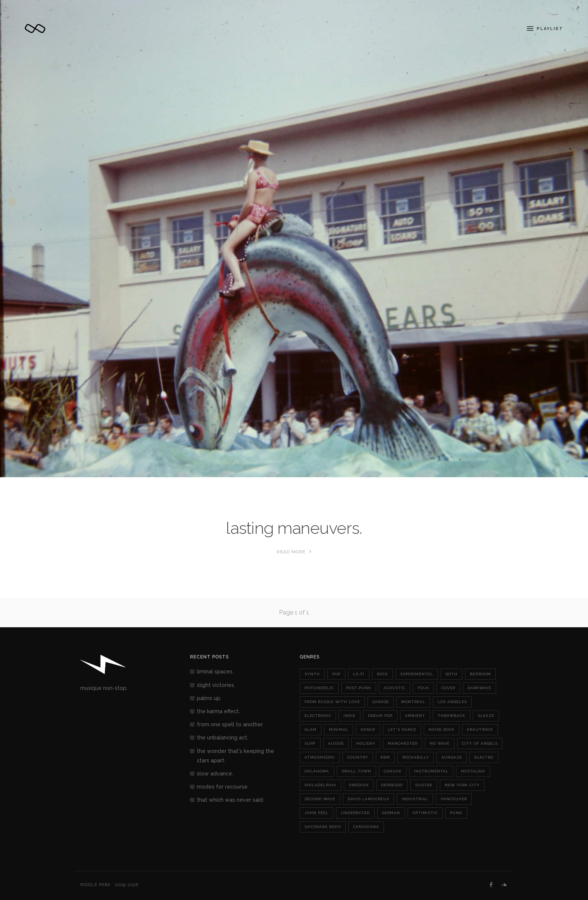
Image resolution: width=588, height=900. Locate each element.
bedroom (480, 674)
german (391, 813)
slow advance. (215, 774)
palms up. (209, 698)
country (358, 757)
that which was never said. (230, 800)
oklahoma (317, 771)
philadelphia (320, 785)
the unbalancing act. (223, 738)
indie (349, 716)
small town (356, 771)
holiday (366, 743)
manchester (403, 743)
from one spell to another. (230, 724)
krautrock (480, 729)
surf (310, 743)
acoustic (394, 688)
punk (456, 813)
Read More (294, 552)
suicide (424, 785)
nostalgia (473, 771)
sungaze (452, 757)
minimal (339, 729)
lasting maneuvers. (294, 528)
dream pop (380, 716)
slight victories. (216, 685)
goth (451, 674)
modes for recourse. (223, 787)
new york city (462, 785)
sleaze (486, 716)
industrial (415, 799)
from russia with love (332, 702)
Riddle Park (95, 885)
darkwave (479, 688)
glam (310, 729)
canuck (393, 771)
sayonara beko (323, 827)
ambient (415, 716)
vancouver (454, 799)
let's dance (402, 729)
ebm (385, 757)
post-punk (359, 688)
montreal (413, 702)
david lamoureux (368, 799)
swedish (359, 785)
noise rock (442, 729)
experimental (417, 674)
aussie (336, 743)
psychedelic (319, 688)
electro (484, 757)
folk (423, 688)
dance (368, 729)
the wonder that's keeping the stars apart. (235, 756)
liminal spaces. (215, 672)
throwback (451, 716)
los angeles (452, 702)
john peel (316, 813)
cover (448, 688)
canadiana (366, 827)
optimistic (425, 813)
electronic (318, 716)
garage (381, 702)
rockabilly (416, 757)
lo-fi (359, 674)
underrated (355, 813)
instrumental (431, 771)
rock (382, 674)
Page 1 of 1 (294, 612)
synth (312, 674)
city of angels (480, 743)
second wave (320, 799)
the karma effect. (218, 711)
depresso (392, 785)
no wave (440, 743)
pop (336, 674)
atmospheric (320, 757)
